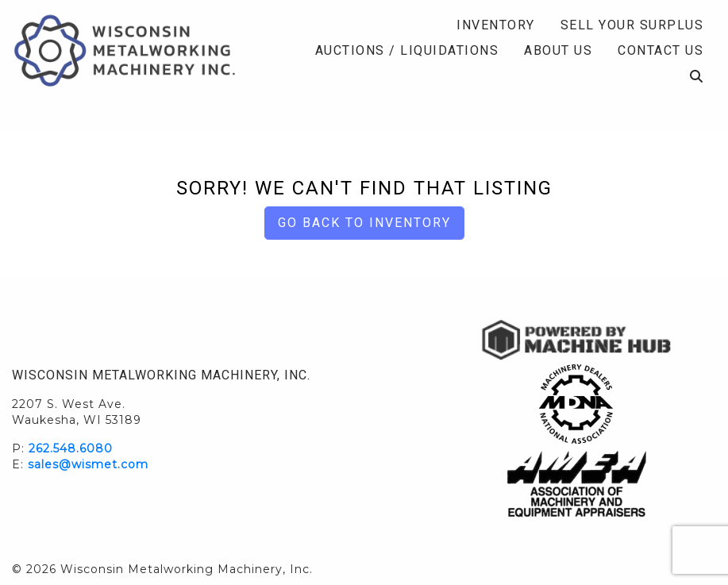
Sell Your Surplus (632, 25)
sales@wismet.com (88, 464)
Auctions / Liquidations (407, 50)
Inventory (496, 25)
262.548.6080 (71, 448)
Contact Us (661, 50)
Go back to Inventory (364, 223)
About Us (558, 50)
